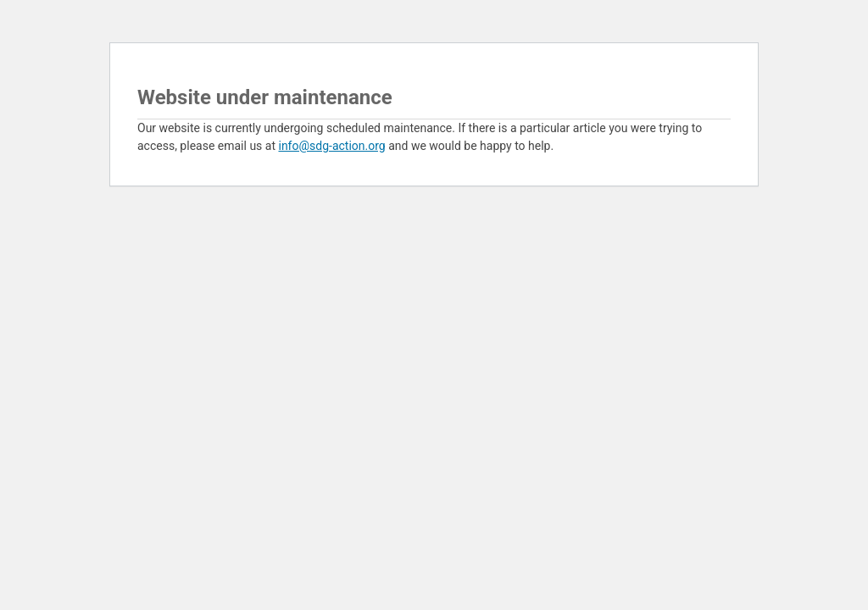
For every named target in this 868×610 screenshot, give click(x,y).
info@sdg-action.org (331, 146)
